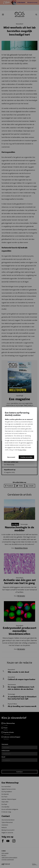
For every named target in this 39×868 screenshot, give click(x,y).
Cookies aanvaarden (26, 457)
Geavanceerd (11, 457)
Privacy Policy (22, 450)
